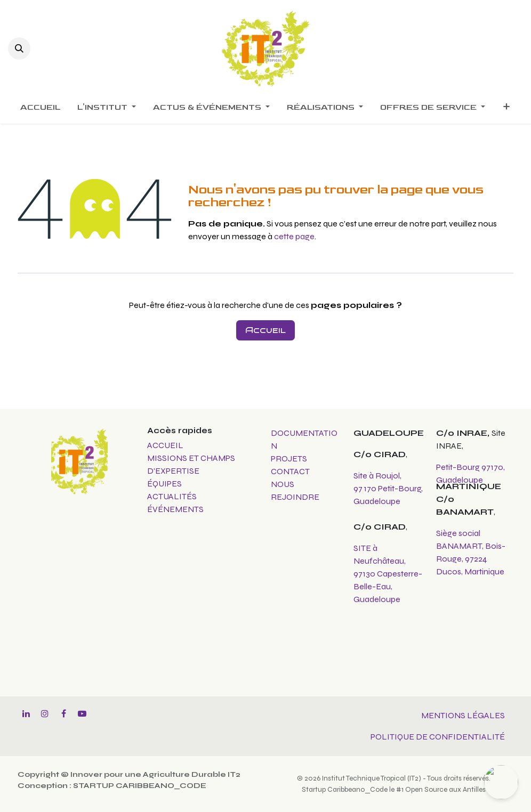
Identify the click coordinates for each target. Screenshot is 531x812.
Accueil (265, 330)
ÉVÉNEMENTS (175, 509)
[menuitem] (40, 108)
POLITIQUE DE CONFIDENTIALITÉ (438, 737)
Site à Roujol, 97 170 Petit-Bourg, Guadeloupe (388, 488)
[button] (19, 48)
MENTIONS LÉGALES (463, 715)
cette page (294, 236)
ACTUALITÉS (172, 496)
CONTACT (290, 471)
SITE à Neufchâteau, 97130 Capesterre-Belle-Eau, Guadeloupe (388, 574)
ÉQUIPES (165, 484)
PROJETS (289, 458)
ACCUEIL (165, 445)
